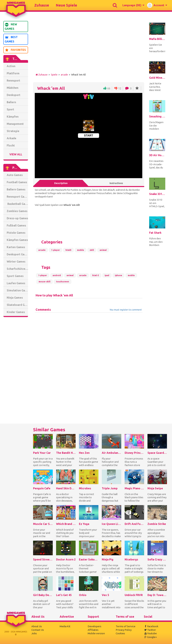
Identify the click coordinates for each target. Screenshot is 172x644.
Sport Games (15, 276)
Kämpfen (13, 117)
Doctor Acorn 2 (66, 559)
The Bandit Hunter (66, 453)
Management (15, 124)
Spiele (54, 75)
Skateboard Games (17, 305)
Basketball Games (17, 204)
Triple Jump (110, 488)
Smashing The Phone (157, 116)
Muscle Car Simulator (43, 524)
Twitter (150, 630)
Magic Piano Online (134, 488)
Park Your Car (42, 453)
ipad (107, 275)
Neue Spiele (66, 5)
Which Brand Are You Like (66, 524)
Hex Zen (84, 453)
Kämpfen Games (17, 240)
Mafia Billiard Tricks (157, 39)
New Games (11, 26)
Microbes (85, 488)
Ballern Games (16, 189)
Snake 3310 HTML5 (157, 194)
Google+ (150, 637)
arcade (64, 75)
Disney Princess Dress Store (134, 453)
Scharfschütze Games (17, 269)
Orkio (83, 595)
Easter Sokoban (89, 559)
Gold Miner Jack (157, 78)
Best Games (11, 39)
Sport (10, 109)
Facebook (151, 626)
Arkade (12, 138)
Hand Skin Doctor (66, 488)
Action (11, 66)
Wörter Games (16, 262)
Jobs (34, 633)
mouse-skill (45, 282)
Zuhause (42, 5)
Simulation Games (17, 290)
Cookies (120, 633)
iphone (119, 275)
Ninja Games (15, 298)
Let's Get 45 (64, 595)
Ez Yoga (84, 524)
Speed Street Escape (43, 559)
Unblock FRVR (134, 595)
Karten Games (16, 247)
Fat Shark (155, 233)
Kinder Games (16, 312)
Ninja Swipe (155, 488)
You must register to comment (125, 310)
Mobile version (96, 633)
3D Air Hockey (157, 155)
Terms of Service (126, 626)
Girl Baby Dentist (43, 595)
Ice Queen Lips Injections (112, 524)
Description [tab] (61, 183)
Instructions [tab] (116, 183)
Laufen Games (16, 283)
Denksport (14, 95)
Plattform (13, 73)
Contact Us (38, 630)
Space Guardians (157, 453)
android (57, 275)
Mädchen (13, 88)
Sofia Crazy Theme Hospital (157, 559)
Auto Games (15, 175)
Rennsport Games (17, 197)
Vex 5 (105, 595)
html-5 (96, 275)
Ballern (11, 102)
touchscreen (63, 282)
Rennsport (13, 81)
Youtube (150, 633)
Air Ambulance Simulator (112, 453)
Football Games (17, 182)
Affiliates (93, 630)
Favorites (15, 50)
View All (16, 154)
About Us (37, 626)
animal (103, 250)
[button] (133, 5)
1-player (56, 250)
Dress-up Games (17, 218)
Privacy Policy (124, 630)
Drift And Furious (134, 524)
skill (92, 250)
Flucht (11, 145)
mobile (81, 250)
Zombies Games (17, 211)
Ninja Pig (108, 559)
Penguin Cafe (42, 488)
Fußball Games (16, 225)
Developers (94, 626)
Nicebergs (131, 559)
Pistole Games (16, 233)
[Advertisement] (17, 371)
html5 (68, 250)
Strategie (13, 131)
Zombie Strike (157, 524)
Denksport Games (17, 254)
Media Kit (65, 626)
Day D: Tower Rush (157, 595)
